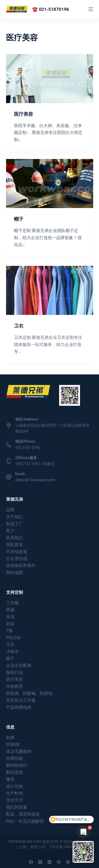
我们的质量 (17, 807)
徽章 (10, 779)
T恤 (10, 631)
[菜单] (91, 9)
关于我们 (15, 517)
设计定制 (15, 786)
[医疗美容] (50, 79)
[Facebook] (31, 862)
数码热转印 (17, 765)
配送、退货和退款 (23, 814)
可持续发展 (17, 552)
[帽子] (50, 184)
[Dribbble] (59, 862)
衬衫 (10, 624)
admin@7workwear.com (35, 480)
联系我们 (15, 538)
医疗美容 (23, 114)
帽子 (19, 219)
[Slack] (68, 862)
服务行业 (15, 672)
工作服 (12, 603)
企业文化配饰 (19, 665)
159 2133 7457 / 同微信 (35, 464)
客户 (10, 531)
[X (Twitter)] (40, 862)
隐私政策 (15, 545)
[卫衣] (50, 296)
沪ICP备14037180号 (67, 847)
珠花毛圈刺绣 (19, 752)
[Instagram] (49, 862)
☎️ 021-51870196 (51, 9)
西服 (10, 610)
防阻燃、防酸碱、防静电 (29, 693)
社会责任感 (17, 559)
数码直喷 (15, 772)
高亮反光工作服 (21, 700)
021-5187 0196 (28, 448)
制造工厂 (15, 524)
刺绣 (10, 738)
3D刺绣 (13, 744)
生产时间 (15, 793)
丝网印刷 (15, 758)
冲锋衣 (12, 652)
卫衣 (19, 331)
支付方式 (15, 800)
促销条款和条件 (21, 565)
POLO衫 (13, 638)
